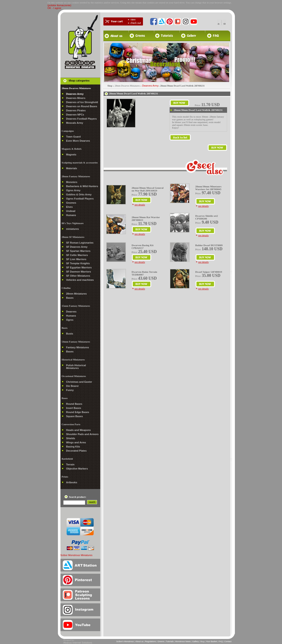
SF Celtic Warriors (77, 255)
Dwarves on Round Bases (82, 106)
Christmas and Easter (79, 382)
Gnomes (71, 203)
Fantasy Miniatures (78, 347)
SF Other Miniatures (78, 276)
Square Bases (75, 416)
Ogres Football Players (80, 199)
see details (140, 205)
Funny (70, 390)
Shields (71, 438)
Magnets (71, 155)
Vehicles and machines (80, 280)
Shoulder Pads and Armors (82, 434)
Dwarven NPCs (75, 115)
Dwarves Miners (76, 98)
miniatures (73, 229)
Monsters (72, 182)
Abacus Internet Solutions (78, 643)
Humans (71, 215)
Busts (70, 334)
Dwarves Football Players (81, 119)
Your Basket (212, 641)
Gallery (196, 641)
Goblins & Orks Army (79, 194)
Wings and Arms (76, 442)
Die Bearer (73, 386)
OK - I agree (54, 8)
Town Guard (73, 137)
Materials (72, 168)
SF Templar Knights (78, 263)
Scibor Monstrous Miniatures (76, 555)
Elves (70, 207)
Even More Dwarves (78, 141)
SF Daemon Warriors (79, 272)
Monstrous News (183, 641)
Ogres (70, 320)
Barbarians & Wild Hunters (82, 186)
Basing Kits (73, 447)
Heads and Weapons (78, 430)
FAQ (221, 641)
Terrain (70, 464)
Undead (71, 211)
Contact (228, 641)
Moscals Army (75, 123)
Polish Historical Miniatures (76, 367)
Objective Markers (77, 469)
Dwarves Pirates (76, 110)
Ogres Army (73, 190)
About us (139, 641)
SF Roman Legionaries (80, 243)
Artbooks (72, 482)
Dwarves (71, 312)
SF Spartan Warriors (78, 251)
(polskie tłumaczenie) (59, 5)
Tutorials (170, 641)
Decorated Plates (76, 451)
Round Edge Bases (78, 412)
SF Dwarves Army (77, 247)
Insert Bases (74, 408)
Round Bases (74, 404)
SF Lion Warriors (76, 259)
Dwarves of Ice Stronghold (82, 102)
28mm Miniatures (77, 294)
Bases (70, 298)
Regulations (150, 641)
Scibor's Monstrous (125, 641)
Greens (161, 641)
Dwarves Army (75, 94)
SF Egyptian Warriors (79, 267)
